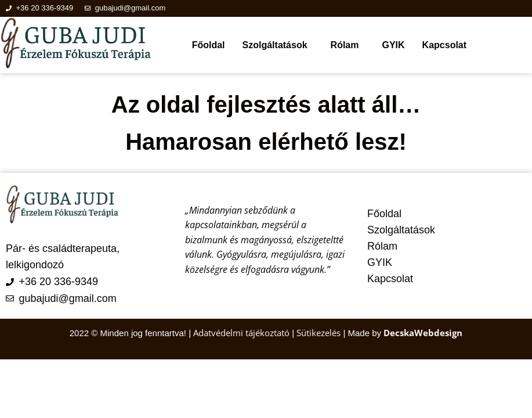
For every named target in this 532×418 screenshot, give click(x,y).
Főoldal (209, 45)
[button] (278, 45)
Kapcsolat (444, 45)
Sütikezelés (319, 333)
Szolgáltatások (275, 45)
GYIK (393, 45)
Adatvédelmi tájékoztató (243, 333)
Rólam (345, 45)
